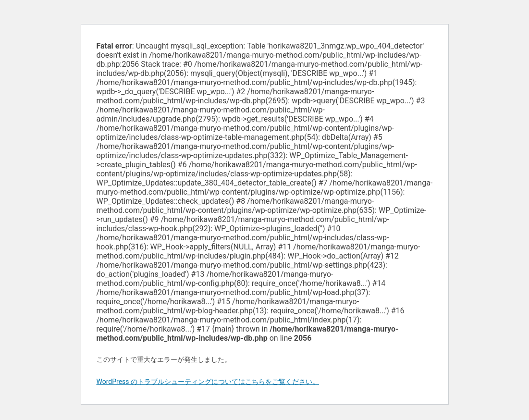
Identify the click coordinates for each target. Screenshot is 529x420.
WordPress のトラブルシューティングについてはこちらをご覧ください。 (208, 382)
